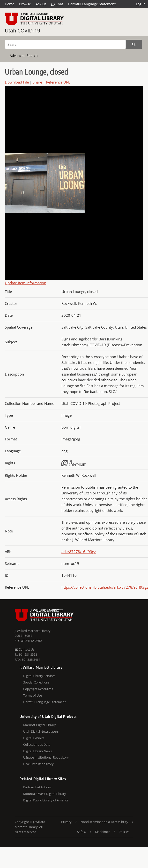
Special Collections (36, 682)
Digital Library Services (39, 676)
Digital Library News (37, 751)
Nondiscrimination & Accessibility (104, 822)
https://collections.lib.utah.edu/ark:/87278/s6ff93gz (105, 587)
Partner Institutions (37, 787)
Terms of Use (33, 695)
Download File (17, 82)
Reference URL (58, 82)
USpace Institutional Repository (46, 757)
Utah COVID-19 (22, 31)
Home (10, 4)
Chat (57, 4)
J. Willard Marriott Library (33, 631)
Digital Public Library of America (46, 800)
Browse (25, 4)
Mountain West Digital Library (45, 794)
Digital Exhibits (34, 738)
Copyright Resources (38, 689)
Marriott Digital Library (40, 725)
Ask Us (41, 4)
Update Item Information (26, 283)
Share (37, 82)
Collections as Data (37, 745)
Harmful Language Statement (92, 4)
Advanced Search (24, 56)
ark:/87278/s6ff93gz (79, 552)
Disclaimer (102, 832)
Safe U (82, 832)
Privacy (66, 822)
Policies (124, 832)
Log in (141, 4)
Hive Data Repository (38, 764)
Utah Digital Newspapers (41, 731)
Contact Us (25, 649)
